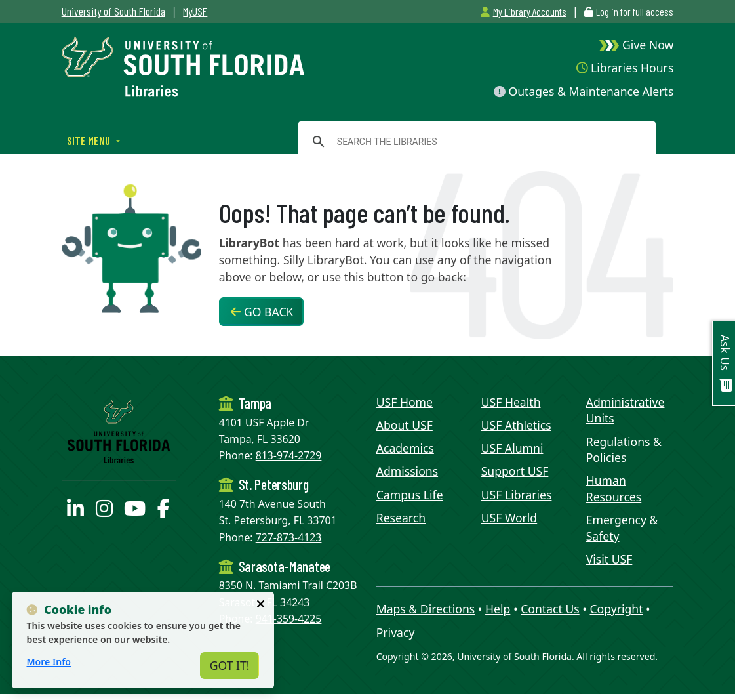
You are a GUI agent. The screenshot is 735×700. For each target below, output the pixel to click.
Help (498, 609)
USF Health (511, 402)
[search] (475, 142)
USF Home (405, 402)
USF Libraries (517, 495)
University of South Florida (113, 11)
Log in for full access (635, 11)
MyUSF (195, 11)
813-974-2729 (289, 455)
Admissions (407, 471)
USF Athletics (516, 425)
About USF (405, 425)
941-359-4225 (289, 619)
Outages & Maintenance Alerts (584, 91)
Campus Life (410, 495)
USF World (509, 518)
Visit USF (609, 559)
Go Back (262, 312)
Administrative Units (626, 410)
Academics (405, 448)
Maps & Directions (426, 609)
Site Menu (89, 140)
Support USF (515, 471)
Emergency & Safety (622, 528)
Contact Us (550, 609)
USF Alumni (512, 448)
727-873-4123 (289, 537)
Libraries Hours (625, 68)
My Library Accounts (523, 11)
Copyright (616, 609)
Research (401, 518)
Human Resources (614, 488)
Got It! (230, 665)
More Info (49, 662)
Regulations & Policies (624, 450)
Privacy (396, 632)
